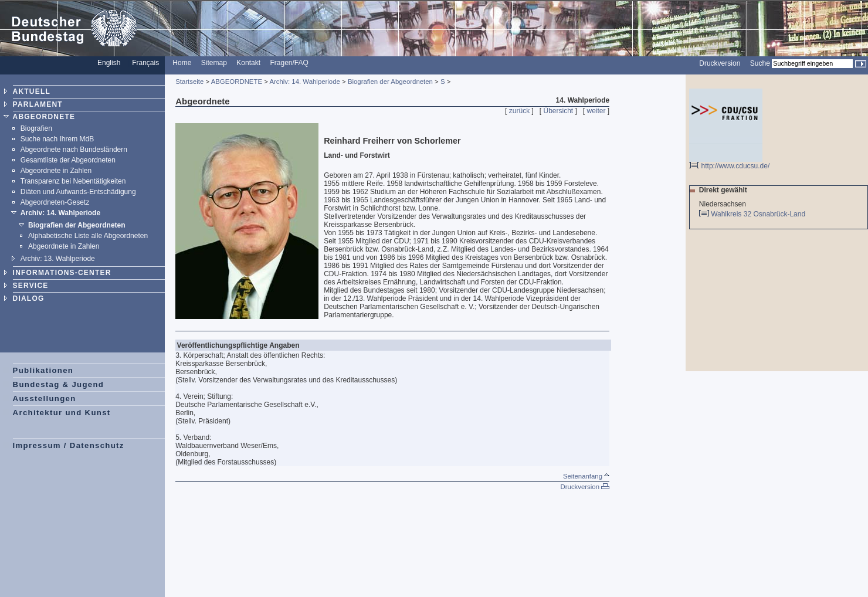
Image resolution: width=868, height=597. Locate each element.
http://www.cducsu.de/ (729, 163)
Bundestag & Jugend (59, 384)
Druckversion (720, 63)
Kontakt (248, 63)
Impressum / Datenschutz (69, 445)
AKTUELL (32, 91)
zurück (519, 111)
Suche (760, 63)
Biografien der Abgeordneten (77, 225)
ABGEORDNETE (44, 117)
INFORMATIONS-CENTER (62, 273)
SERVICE (31, 286)
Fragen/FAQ (289, 63)
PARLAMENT (38, 104)
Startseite (189, 82)
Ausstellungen (45, 398)
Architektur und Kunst (62, 413)
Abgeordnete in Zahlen (56, 171)
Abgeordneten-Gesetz (55, 202)
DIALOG (29, 298)
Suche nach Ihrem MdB (57, 139)
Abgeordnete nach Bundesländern (74, 150)
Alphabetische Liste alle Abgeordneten (88, 236)
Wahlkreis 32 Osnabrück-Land (759, 214)
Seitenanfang (586, 476)
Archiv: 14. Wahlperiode (60, 213)
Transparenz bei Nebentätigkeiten (73, 181)
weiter (596, 111)
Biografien (36, 128)
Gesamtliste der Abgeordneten (68, 160)
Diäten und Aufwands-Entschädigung (78, 192)
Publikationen (43, 370)
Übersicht (558, 111)
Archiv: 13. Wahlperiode (58, 259)
